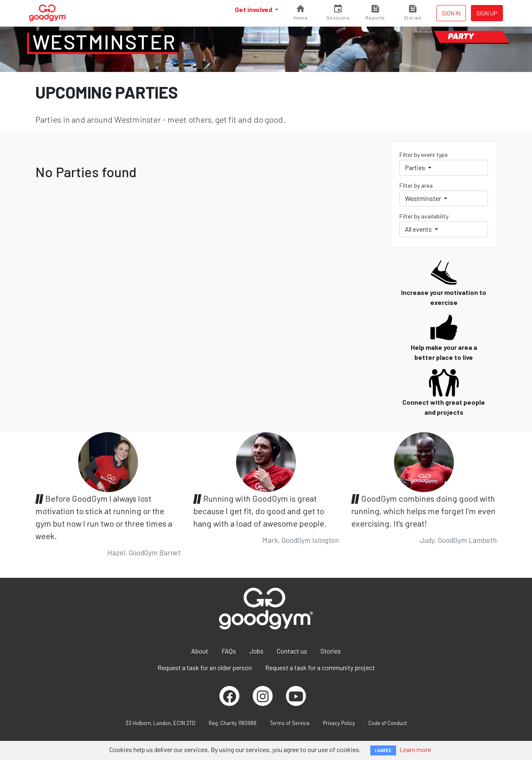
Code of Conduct (388, 723)
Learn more (415, 749)
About (200, 651)
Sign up (487, 13)
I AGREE (383, 750)
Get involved (254, 9)
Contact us (292, 651)
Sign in (451, 13)
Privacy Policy (339, 723)
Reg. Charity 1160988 (233, 723)
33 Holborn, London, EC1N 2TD (160, 723)
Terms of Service (290, 723)
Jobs (256, 651)
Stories (331, 651)
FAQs (229, 651)
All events (419, 229)
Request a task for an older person (205, 667)
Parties (416, 167)
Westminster (104, 42)
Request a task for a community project (320, 667)
